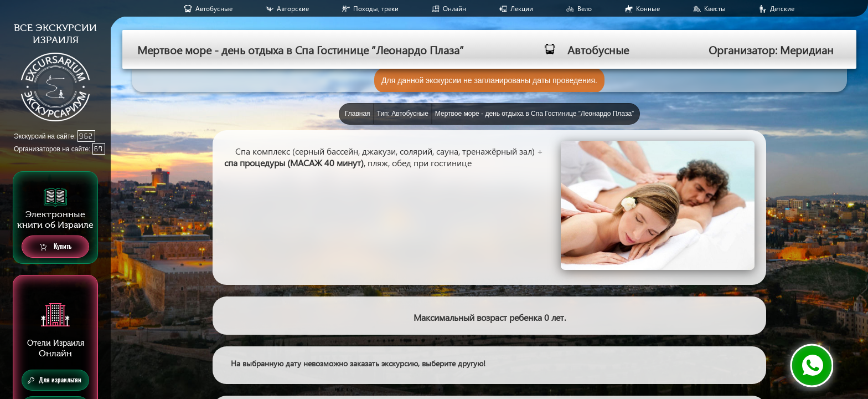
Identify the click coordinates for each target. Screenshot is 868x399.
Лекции (522, 9)
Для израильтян (55, 380)
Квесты (715, 9)
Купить (56, 247)
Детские (782, 9)
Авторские (293, 9)
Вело (585, 9)
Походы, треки (376, 9)
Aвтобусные (214, 9)
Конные (648, 9)
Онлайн (454, 9)
